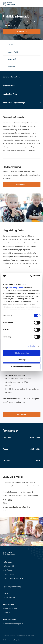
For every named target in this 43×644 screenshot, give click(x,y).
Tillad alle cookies (21, 353)
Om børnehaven (9, 598)
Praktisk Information (10, 609)
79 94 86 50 (8, 500)
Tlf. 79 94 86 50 (8, 574)
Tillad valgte (21, 360)
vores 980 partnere (15, 288)
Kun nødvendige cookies (22, 366)
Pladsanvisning (22, 31)
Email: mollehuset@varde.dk (13, 578)
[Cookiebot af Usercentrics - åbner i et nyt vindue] (31, 276)
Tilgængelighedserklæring (12, 587)
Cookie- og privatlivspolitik (12, 640)
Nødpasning (22, 414)
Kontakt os (7, 613)
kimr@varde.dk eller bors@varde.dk (17, 507)
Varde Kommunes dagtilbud (13, 624)
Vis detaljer (31, 346)
